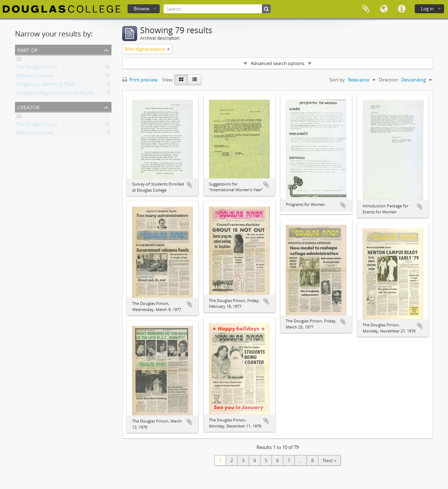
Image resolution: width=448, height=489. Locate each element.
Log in (427, 9)
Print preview (140, 80)
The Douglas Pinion (37, 68)
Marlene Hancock (35, 134)
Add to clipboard (189, 185)
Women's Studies (35, 77)
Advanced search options (278, 63)
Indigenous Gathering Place (46, 85)
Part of (27, 50)
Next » (329, 460)
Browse (141, 9)
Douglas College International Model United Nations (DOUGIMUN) (86, 94)
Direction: (389, 80)
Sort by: (338, 80)
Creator (28, 107)
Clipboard (366, 9)
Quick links (402, 9)
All (19, 60)
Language (384, 9)
